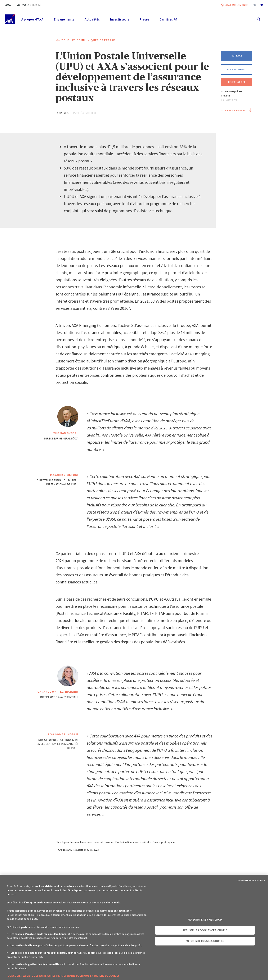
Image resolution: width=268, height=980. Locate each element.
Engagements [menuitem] (64, 19)
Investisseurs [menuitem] (120, 19)
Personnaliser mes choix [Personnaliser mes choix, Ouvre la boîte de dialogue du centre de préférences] (205, 920)
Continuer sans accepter (251, 880)
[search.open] (258, 19)
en (254, 5)
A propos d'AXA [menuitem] (32, 19)
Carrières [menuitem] (168, 19)
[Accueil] (10, 19)
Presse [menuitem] (144, 19)
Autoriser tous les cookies (205, 941)
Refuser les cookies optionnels (205, 930)
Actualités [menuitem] (92, 19)
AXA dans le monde (237, 5)
